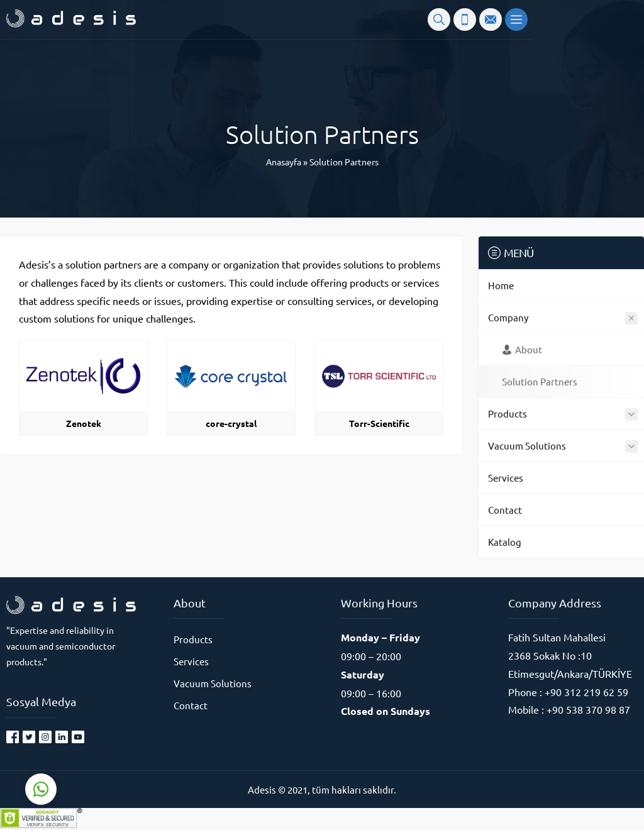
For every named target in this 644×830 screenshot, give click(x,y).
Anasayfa (284, 162)
